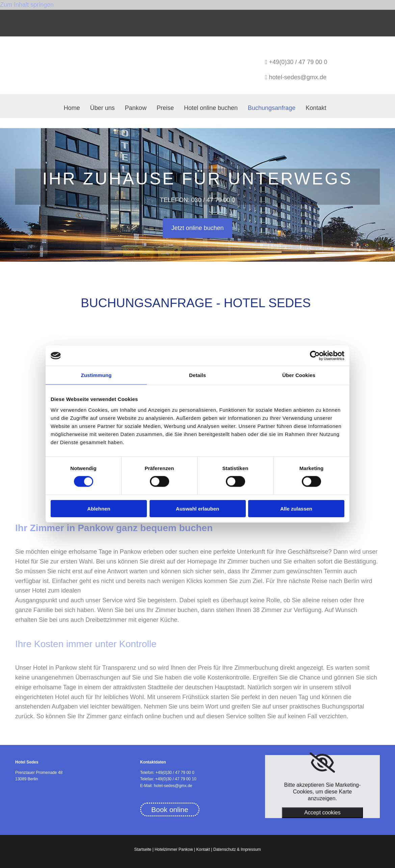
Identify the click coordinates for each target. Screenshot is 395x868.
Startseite (143, 849)
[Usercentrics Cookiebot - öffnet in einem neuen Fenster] (315, 356)
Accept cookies (322, 813)
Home (72, 108)
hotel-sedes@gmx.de (298, 77)
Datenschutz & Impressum (237, 849)
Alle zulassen (296, 508)
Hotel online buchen (211, 108)
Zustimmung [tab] (96, 375)
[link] (322, 763)
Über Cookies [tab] (299, 375)
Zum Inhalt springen (27, 5)
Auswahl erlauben (197, 508)
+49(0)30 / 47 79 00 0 (298, 62)
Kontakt (316, 108)
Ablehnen (99, 508)
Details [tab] (197, 375)
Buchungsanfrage (272, 108)
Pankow (136, 108)
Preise (165, 108)
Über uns (102, 108)
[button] (197, 228)
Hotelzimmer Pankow (174, 849)
